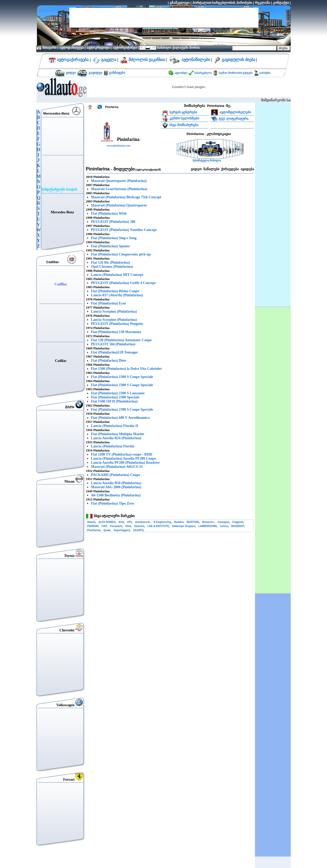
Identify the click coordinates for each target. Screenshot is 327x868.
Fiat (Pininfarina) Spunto (110, 246)
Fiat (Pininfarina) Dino (109, 360)
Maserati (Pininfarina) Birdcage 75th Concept (126, 197)
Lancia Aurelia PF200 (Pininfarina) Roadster (125, 463)
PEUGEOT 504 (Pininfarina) (113, 344)
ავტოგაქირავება (72, 60)
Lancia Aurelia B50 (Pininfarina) (116, 483)
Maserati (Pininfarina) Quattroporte (119, 205)
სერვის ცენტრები (183, 112)
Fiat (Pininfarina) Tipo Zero (112, 503)
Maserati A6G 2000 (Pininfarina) (116, 487)
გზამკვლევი (180, 3)
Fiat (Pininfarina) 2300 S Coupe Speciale (122, 377)
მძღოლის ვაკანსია (147, 60)
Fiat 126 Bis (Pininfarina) (110, 262)
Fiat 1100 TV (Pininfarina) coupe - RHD (122, 454)
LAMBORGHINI (208, 526)
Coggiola (238, 522)
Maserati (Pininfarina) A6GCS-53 (117, 467)
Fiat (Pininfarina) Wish (109, 213)
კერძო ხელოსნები (184, 118)
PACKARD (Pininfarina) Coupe (116, 475)
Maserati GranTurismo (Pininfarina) (119, 189)
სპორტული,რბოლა (207, 161)
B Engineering (162, 522)
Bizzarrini (208, 522)
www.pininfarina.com (118, 146)
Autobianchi (143, 522)
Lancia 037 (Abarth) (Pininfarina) (117, 295)
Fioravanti (116, 526)
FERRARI (93, 526)
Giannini (139, 526)
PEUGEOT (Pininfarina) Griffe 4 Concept (123, 283)
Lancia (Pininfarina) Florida (113, 446)
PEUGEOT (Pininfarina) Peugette (117, 324)
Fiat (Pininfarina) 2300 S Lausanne (118, 393)
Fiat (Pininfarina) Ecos (108, 303)
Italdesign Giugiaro (184, 526)
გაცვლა (109, 60)
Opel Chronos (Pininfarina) (112, 267)
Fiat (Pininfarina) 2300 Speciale (115, 397)
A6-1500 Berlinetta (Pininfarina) (116, 495)
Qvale (107, 530)
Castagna (223, 522)
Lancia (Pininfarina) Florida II (115, 426)
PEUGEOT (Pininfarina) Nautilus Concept (124, 230)
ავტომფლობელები (235, 112)
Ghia (128, 526)
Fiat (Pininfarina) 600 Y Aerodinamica (120, 418)
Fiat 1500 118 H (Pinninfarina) (114, 401)
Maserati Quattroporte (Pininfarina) (119, 181)
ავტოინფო (181, 73)
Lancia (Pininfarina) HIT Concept (117, 275)
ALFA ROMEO (107, 522)
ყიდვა (71, 73)
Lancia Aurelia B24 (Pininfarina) (116, 438)
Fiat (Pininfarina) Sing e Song (114, 238)
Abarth (91, 522)
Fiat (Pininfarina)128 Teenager (114, 352)
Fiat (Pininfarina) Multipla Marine (118, 434)
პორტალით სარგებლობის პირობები (222, 3)
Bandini (179, 522)
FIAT (104, 526)
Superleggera (122, 530)
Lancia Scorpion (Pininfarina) (114, 311)
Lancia (224, 526)
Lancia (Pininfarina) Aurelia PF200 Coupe (123, 459)
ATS (129, 522)
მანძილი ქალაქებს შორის (178, 48)
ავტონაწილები (196, 60)
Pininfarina (94, 530)
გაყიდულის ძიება (238, 60)
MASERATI (237, 526)
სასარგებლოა (203, 73)
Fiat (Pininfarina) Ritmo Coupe (115, 291)
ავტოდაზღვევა (72, 48)
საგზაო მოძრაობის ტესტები (235, 73)
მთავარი (49, 48)
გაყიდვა (96, 73)
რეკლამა (262, 3)
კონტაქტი (281, 3)
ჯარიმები (265, 73)
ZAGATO (138, 530)
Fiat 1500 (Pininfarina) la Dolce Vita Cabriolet (126, 369)
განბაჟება (117, 73)
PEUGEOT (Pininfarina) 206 (113, 222)
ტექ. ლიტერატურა (234, 118)
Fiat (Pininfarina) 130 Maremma (116, 332)
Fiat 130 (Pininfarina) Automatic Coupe (121, 340)
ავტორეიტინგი (125, 48)
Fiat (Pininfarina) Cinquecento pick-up (121, 254)
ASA (121, 522)
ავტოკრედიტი (98, 48)
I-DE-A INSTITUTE (158, 526)
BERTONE (193, 522)
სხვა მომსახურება (184, 125)
